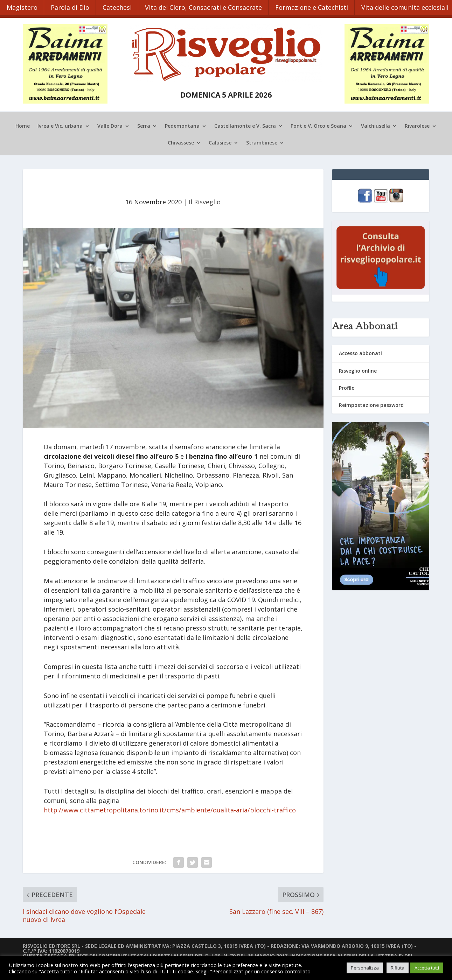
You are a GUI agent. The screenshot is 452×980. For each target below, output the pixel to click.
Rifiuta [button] (398, 968)
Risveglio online (358, 369)
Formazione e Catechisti (316, 6)
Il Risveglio (205, 200)
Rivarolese (417, 124)
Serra (144, 124)
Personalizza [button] (365, 968)
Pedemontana (182, 124)
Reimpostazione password (371, 403)
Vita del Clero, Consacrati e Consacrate (207, 6)
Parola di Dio (71, 6)
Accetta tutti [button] (427, 968)
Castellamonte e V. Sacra (245, 124)
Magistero (22, 6)
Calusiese (220, 141)
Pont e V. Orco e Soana (318, 124)
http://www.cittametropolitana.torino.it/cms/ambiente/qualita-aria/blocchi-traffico (170, 808)
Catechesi (120, 6)
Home (23, 124)
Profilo (347, 386)
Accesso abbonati (360, 351)
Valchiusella (375, 124)
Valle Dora (110, 124)
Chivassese (181, 141)
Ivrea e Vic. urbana (60, 124)
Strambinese (262, 141)
